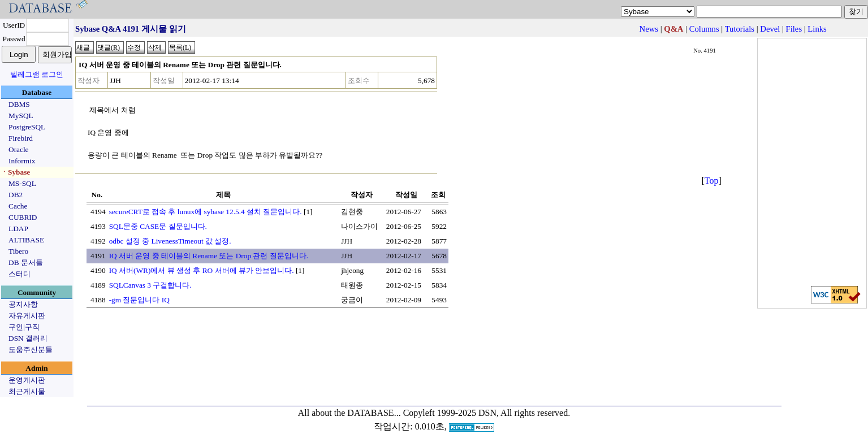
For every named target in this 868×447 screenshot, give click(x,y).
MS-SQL (22, 183)
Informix (22, 161)
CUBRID (23, 217)
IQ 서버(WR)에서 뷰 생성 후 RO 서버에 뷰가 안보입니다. (202, 270)
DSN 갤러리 (28, 338)
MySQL (21, 116)
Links (817, 29)
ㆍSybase (15, 172)
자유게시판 (27, 316)
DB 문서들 (26, 262)
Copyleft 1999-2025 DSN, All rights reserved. (487, 413)
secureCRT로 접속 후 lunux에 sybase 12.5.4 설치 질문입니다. (206, 212)
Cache (18, 206)
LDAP (18, 229)
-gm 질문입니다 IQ (139, 300)
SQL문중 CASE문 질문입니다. (158, 226)
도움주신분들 (31, 350)
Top (712, 181)
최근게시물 (27, 391)
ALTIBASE (26, 240)
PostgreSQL (27, 127)
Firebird (21, 138)
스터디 (20, 274)
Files (794, 29)
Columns (704, 29)
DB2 (16, 195)
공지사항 (23, 304)
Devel (770, 29)
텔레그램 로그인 (37, 74)
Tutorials (740, 29)
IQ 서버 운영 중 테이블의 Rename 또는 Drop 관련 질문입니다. (209, 256)
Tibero (18, 251)
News (649, 29)
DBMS (19, 104)
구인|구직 (24, 327)
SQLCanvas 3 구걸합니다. (150, 285)
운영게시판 (27, 380)
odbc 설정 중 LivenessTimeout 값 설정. (170, 241)
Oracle (19, 149)
